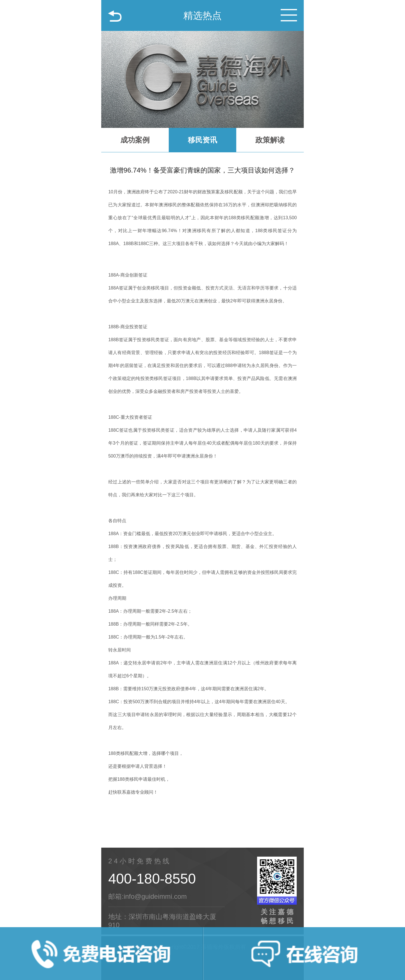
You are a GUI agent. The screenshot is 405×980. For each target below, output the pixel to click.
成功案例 (135, 140)
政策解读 (270, 140)
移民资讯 (202, 140)
